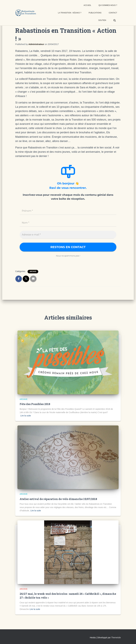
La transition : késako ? (70, 13)
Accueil (87, 5)
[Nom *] (68, 223)
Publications (95, 13)
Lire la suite (26, 416)
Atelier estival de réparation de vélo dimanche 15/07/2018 (58, 499)
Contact (113, 13)
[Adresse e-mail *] (68, 235)
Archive (33, 272)
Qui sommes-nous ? (108, 5)
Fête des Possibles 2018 (35, 404)
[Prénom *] (68, 211)
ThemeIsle (116, 638)
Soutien (102, 20)
